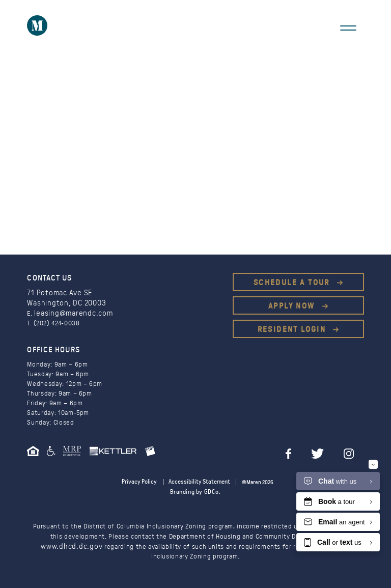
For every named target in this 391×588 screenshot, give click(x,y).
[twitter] (332, 451)
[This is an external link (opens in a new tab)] (76, 453)
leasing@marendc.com (68, 312)
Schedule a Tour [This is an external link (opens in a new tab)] (293, 283)
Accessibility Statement (197, 481)
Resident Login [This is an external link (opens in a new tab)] (293, 329)
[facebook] (308, 451)
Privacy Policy (143, 481)
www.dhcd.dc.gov (72, 545)
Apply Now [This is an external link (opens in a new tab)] (293, 306)
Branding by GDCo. (195, 491)
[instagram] (359, 451)
